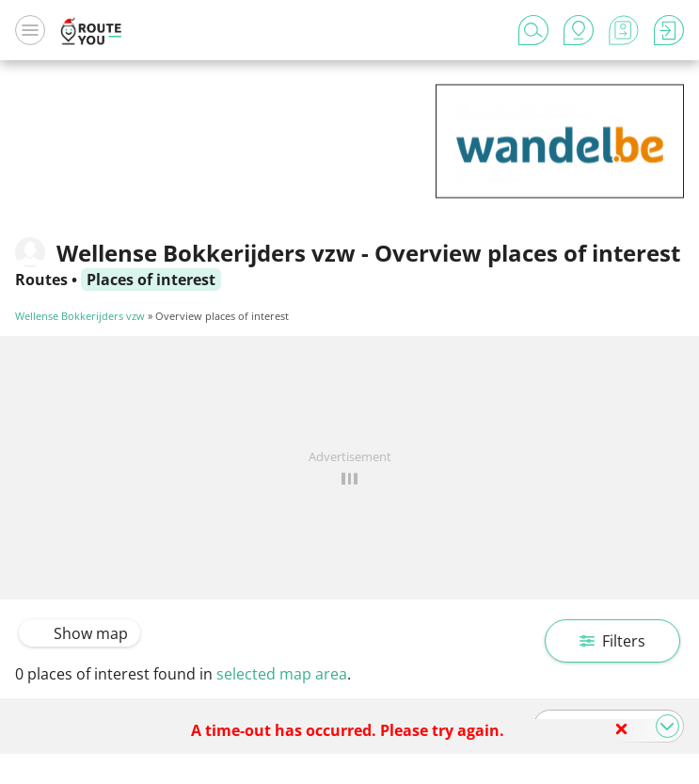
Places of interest (151, 280)
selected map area (282, 674)
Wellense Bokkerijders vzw (80, 316)
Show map (79, 633)
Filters (612, 641)
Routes (41, 280)
